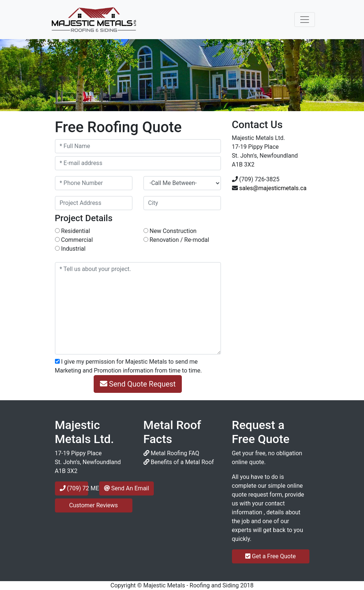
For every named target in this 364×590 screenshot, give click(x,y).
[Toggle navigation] (305, 20)
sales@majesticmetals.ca (273, 188)
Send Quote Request (138, 384)
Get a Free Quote (271, 556)
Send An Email (127, 488)
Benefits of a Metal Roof (179, 462)
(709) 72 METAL (74, 488)
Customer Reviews (93, 505)
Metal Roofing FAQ (171, 453)
